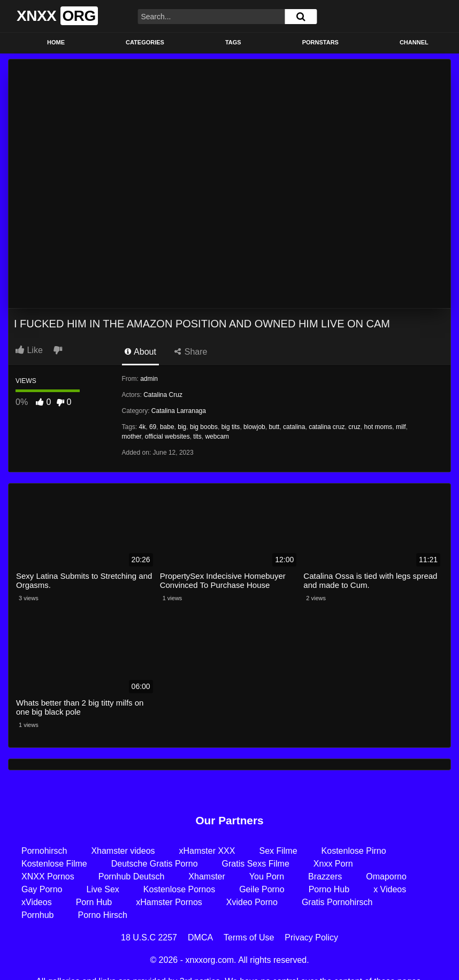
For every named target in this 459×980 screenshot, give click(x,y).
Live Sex (102, 889)
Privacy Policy (311, 937)
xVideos (37, 902)
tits (197, 437)
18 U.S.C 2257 (149, 937)
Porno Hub (329, 889)
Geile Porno (262, 889)
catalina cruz (327, 427)
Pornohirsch (44, 851)
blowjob (254, 427)
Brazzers (325, 876)
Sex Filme (278, 851)
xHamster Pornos (169, 902)
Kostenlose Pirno (354, 851)
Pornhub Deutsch (132, 876)
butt (274, 427)
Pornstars (320, 42)
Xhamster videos (123, 851)
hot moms (378, 427)
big (182, 427)
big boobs (204, 427)
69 (153, 427)
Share (191, 352)
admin (149, 379)
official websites (167, 437)
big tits (231, 427)
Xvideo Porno (252, 902)
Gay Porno (42, 889)
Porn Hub (94, 902)
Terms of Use (249, 937)
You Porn (267, 876)
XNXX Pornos (48, 876)
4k (143, 427)
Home (56, 42)
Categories (145, 42)
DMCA (200, 937)
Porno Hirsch (103, 915)
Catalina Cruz (163, 395)
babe (167, 427)
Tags (233, 42)
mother (132, 437)
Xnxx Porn (333, 864)
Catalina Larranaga (179, 411)
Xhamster (206, 876)
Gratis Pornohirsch (337, 902)
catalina (294, 427)
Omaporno (386, 876)
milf (401, 427)
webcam (217, 437)
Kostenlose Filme (54, 864)
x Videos (390, 889)
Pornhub (38, 915)
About (140, 352)
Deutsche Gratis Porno (155, 864)
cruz (354, 427)
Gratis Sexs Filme (256, 864)
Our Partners (229, 820)
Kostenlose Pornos (179, 889)
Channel (414, 42)
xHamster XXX (207, 851)
